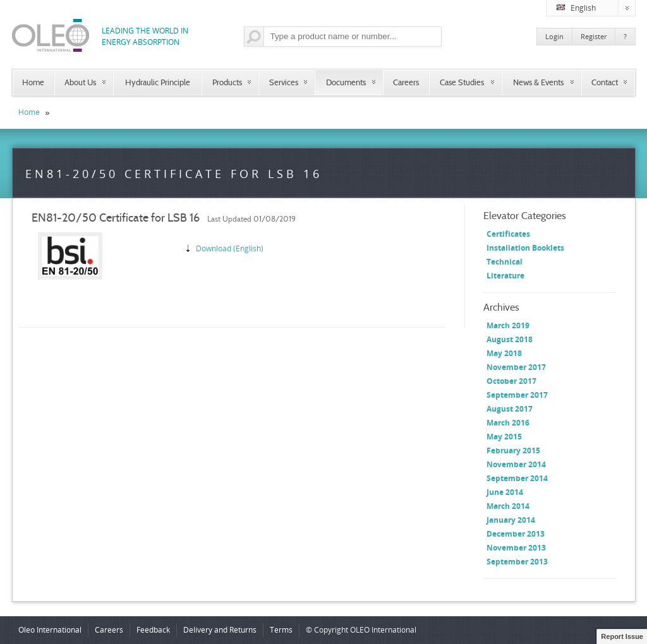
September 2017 (517, 395)
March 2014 (508, 506)
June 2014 (505, 492)
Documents (346, 82)
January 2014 (511, 520)
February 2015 (513, 450)
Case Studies (462, 82)
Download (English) (230, 248)
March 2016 (508, 423)
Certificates (508, 234)
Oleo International (50, 630)
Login (554, 36)
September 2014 (517, 478)
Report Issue (622, 636)
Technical (505, 262)
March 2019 (508, 325)
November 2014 (516, 464)
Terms (281, 630)
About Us (80, 82)
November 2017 (516, 367)
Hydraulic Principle (158, 82)
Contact (605, 82)
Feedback (153, 630)
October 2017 (511, 381)
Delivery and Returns (220, 630)
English (596, 8)
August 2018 (510, 339)
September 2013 (517, 562)
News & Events (538, 82)
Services (284, 82)
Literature (505, 276)
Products (227, 82)
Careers (406, 82)
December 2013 (516, 534)
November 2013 (516, 548)
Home (33, 82)
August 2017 (510, 409)
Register (594, 36)
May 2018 (504, 353)
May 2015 (504, 437)
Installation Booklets (525, 248)
